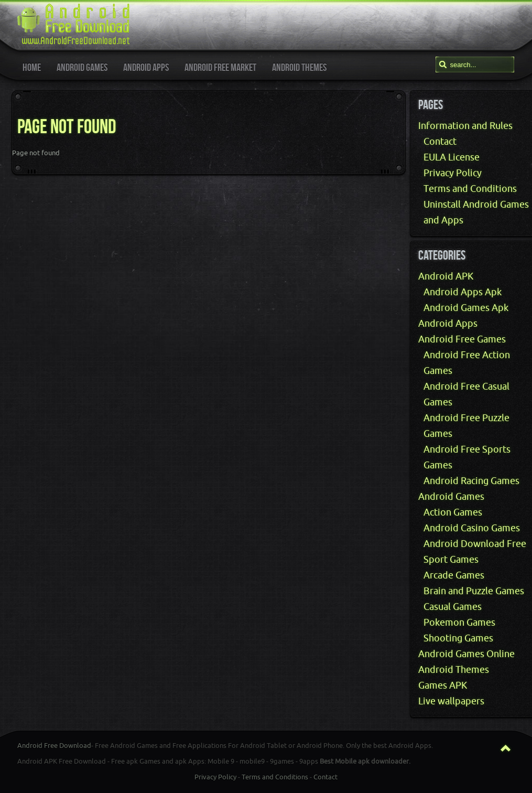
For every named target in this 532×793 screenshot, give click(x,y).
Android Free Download (54, 746)
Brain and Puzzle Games (474, 591)
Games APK (443, 685)
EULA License (452, 157)
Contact (440, 142)
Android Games (451, 497)
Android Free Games (462, 339)
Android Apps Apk (463, 292)
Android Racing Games (471, 481)
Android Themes (454, 670)
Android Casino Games (472, 528)
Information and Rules (465, 126)
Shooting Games (458, 638)
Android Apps (448, 324)
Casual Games (453, 607)
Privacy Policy (453, 173)
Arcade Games (454, 575)
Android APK (446, 276)
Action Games (453, 512)
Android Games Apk (466, 308)
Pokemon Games (459, 623)
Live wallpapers (451, 701)
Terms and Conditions (470, 189)
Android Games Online (466, 654)
